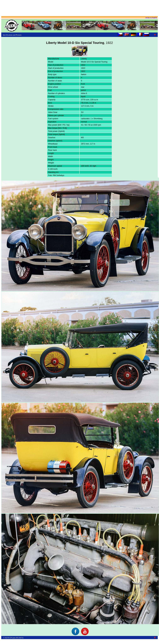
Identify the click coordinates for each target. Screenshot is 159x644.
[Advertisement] (79, 8)
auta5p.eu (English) (151, 18)
